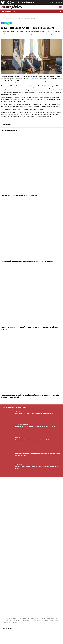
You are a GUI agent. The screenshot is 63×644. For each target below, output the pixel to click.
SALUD (17, 451)
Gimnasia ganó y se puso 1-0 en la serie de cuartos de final (35, 427)
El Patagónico (5, 19)
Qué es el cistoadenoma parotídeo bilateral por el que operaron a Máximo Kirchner (29, 328)
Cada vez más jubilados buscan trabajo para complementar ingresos (27, 261)
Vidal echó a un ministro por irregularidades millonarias (34, 413)
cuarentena (5, 83)
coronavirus (35, 79)
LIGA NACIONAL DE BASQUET (22, 425)
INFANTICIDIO (18, 464)
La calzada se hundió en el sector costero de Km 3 (32, 440)
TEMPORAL (18, 438)
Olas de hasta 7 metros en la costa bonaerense (19, 195)
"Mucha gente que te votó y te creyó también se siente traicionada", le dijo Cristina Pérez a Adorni (30, 396)
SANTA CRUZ (18, 411)
